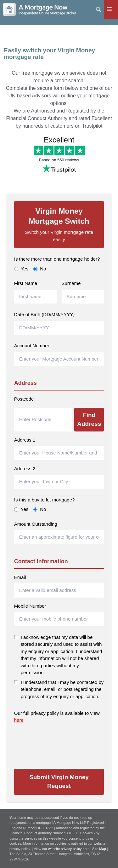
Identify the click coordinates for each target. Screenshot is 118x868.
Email (20, 577)
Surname (71, 283)
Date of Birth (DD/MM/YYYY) (45, 314)
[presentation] (62, 744)
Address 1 (25, 440)
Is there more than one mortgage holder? (57, 259)
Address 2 (25, 469)
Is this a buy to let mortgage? (45, 500)
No (40, 269)
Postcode (24, 399)
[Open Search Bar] (98, 9)
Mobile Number (30, 606)
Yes (21, 269)
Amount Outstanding (36, 524)
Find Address (89, 420)
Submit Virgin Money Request (59, 782)
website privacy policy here (69, 849)
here (19, 720)
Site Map (99, 849)
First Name (26, 283)
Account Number (32, 346)
